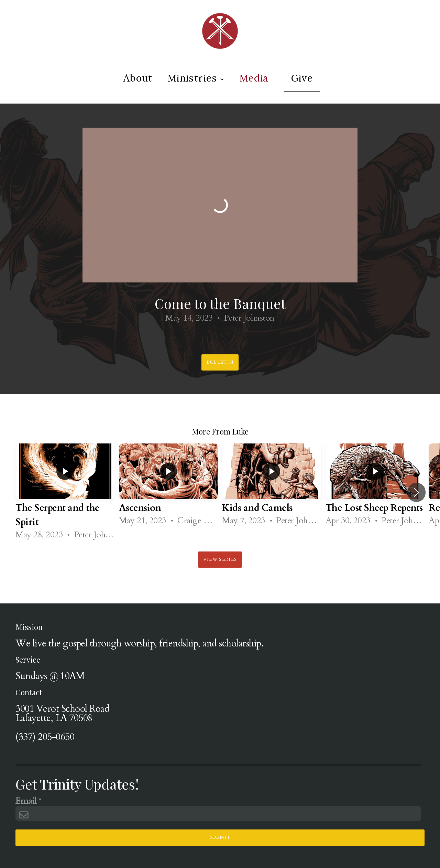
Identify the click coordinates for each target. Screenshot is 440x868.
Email (26, 801)
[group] (65, 492)
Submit (220, 837)
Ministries (196, 78)
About (138, 78)
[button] (416, 492)
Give (302, 78)
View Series (220, 559)
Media (254, 78)
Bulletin (220, 362)
